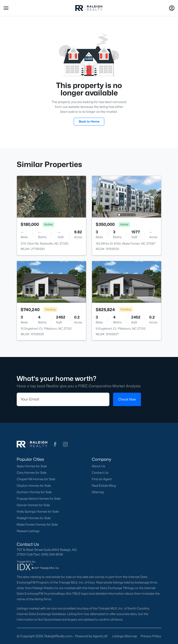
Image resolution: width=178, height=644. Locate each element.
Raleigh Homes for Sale (34, 518)
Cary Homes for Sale (32, 473)
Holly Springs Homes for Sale (38, 511)
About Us (99, 466)
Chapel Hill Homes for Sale (36, 479)
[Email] (63, 399)
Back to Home (89, 121)
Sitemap (98, 492)
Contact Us (100, 473)
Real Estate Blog (104, 486)
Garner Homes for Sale (33, 505)
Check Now (127, 399)
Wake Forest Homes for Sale (37, 524)
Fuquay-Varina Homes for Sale (39, 499)
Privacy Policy (151, 636)
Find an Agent (102, 479)
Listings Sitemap (125, 636)
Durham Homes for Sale (34, 492)
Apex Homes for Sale (32, 466)
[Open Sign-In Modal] (172, 8)
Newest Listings (28, 531)
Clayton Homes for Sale (34, 486)
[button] (6, 8)
